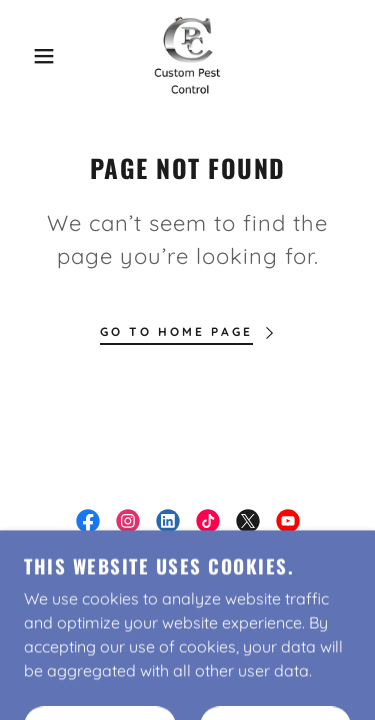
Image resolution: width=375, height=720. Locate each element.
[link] (187, 56)
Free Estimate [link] (187, 595)
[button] (29, 56)
